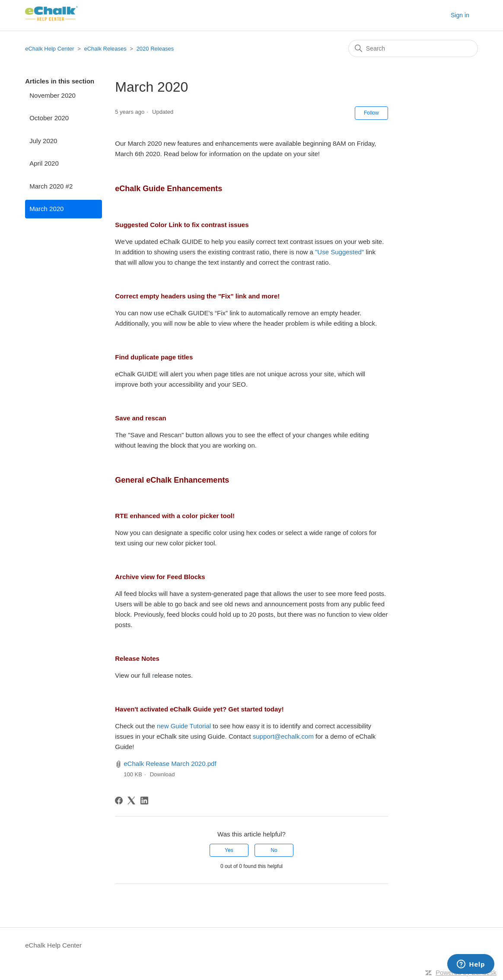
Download (162, 774)
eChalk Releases (105, 49)
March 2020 (46, 209)
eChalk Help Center (49, 49)
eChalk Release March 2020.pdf (170, 764)
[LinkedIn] (144, 801)
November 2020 (53, 95)
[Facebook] (119, 801)
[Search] (413, 48)
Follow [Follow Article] (371, 113)
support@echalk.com (283, 736)
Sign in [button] (460, 15)
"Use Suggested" (339, 252)
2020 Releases (155, 49)
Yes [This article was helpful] (229, 850)
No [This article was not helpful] (274, 850)
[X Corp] (131, 801)
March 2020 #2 (51, 186)
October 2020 (49, 118)
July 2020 (43, 141)
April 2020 (44, 163)
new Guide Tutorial (185, 726)
